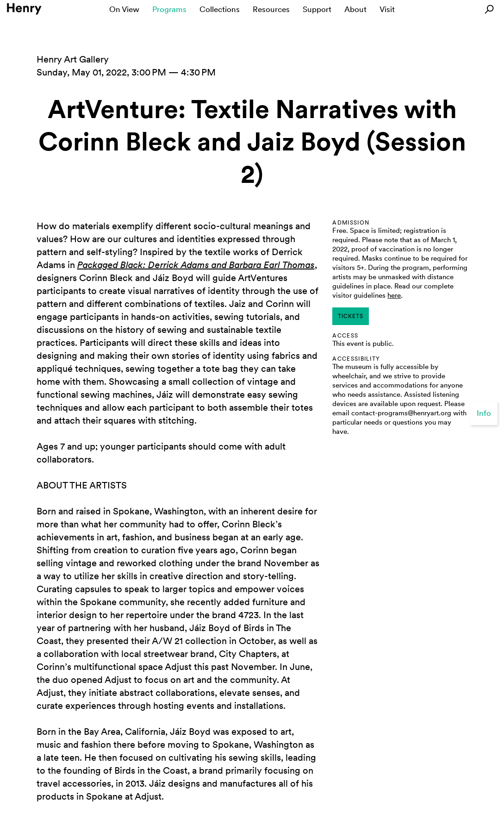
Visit (387, 9)
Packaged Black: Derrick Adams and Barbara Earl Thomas (196, 265)
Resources (271, 9)
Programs (169, 9)
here (394, 295)
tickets (351, 316)
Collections (220, 9)
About (355, 9)
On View (124, 9)
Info (484, 413)
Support (317, 9)
